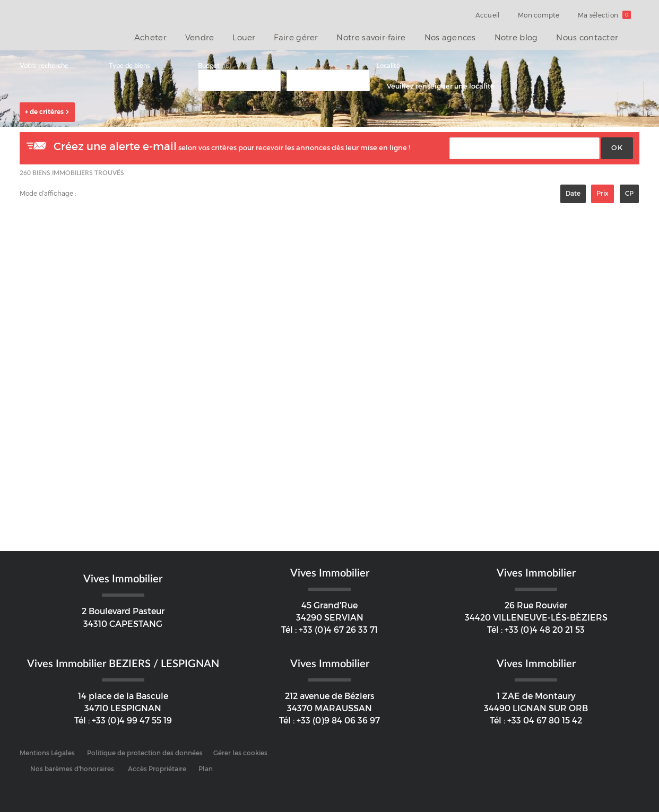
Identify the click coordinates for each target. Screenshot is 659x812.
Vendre (223, 37)
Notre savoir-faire (384, 37)
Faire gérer (312, 37)
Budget (209, 66)
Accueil (496, 15)
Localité (388, 66)
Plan (206, 769)
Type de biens (129, 66)
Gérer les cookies (240, 753)
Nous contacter (589, 37)
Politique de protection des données (145, 753)
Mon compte (544, 15)
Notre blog (522, 37)
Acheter (177, 37)
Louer (264, 37)
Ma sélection (606, 15)
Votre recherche (44, 66)
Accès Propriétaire (157, 769)
